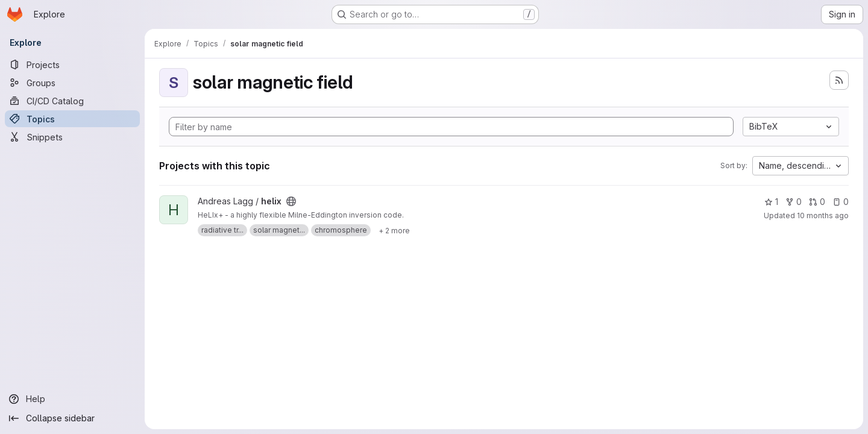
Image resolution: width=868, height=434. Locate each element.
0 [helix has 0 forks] (794, 202)
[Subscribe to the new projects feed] (839, 80)
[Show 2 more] (394, 230)
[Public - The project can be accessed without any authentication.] (291, 201)
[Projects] (72, 64)
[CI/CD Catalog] (72, 101)
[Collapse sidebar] (72, 418)
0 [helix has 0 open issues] (841, 202)
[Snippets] (72, 137)
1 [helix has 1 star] (771, 202)
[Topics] (72, 119)
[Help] (72, 399)
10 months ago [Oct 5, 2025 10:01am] (823, 215)
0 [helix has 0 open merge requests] (817, 202)
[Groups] (72, 83)
